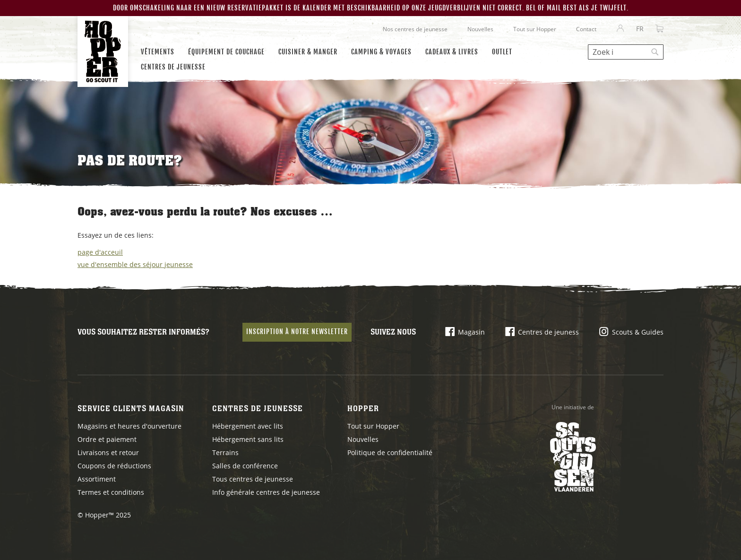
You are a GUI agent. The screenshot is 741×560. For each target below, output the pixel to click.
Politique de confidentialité (390, 452)
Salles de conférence (245, 466)
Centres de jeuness (548, 332)
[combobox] (626, 52)
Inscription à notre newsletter (297, 332)
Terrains (225, 452)
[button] (640, 29)
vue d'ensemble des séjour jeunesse (135, 264)
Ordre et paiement (107, 439)
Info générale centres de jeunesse (266, 492)
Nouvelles (480, 29)
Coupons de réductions (114, 466)
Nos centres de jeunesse (415, 29)
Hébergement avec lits (248, 426)
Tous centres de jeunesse (253, 479)
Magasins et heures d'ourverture (129, 426)
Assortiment (97, 479)
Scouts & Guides (638, 332)
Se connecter (620, 29)
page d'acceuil (100, 252)
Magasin (471, 332)
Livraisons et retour (108, 452)
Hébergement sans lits (248, 439)
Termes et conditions (111, 492)
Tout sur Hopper (535, 29)
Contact (586, 29)
